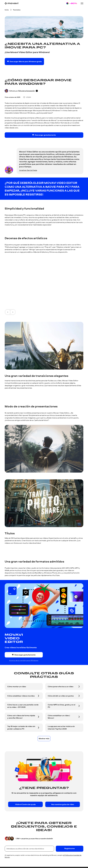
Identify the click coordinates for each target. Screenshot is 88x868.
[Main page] (11, 3)
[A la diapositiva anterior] (8, 312)
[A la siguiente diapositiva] (13, 312)
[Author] (6, 91)
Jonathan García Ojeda (28, 170)
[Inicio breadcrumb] (7, 10)
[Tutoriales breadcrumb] (17, 10)
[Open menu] (82, 3)
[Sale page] (72, 3)
